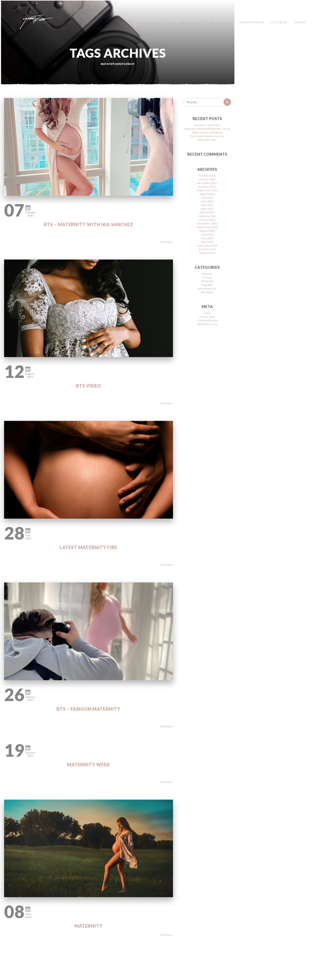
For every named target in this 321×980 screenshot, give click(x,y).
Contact (300, 22)
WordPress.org (207, 324)
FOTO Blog (279, 22)
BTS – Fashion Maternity (88, 709)
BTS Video (89, 386)
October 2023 (207, 176)
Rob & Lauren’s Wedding (207, 132)
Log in (207, 313)
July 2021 (207, 198)
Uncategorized (207, 288)
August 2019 (207, 253)
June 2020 (207, 238)
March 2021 (207, 212)
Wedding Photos (252, 22)
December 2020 (207, 223)
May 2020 (207, 242)
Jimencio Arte (160, 974)
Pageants (207, 285)
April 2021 (207, 209)
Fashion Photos (221, 22)
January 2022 (207, 179)
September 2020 (207, 227)
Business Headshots (186, 22)
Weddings (207, 292)
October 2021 (207, 187)
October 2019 (207, 249)
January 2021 (207, 220)
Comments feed (207, 320)
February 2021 (207, 216)
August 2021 (207, 194)
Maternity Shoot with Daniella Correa (207, 129)
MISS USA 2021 (207, 140)
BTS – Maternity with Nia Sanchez (89, 224)
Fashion (207, 277)
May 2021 (207, 205)
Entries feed (207, 317)
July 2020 (207, 234)
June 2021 (207, 201)
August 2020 (207, 231)
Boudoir (207, 274)
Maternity (89, 926)
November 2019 (207, 246)
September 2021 (207, 190)
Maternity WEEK (89, 765)
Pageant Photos (152, 22)
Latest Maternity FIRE (89, 547)
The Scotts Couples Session (207, 136)
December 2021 (207, 183)
